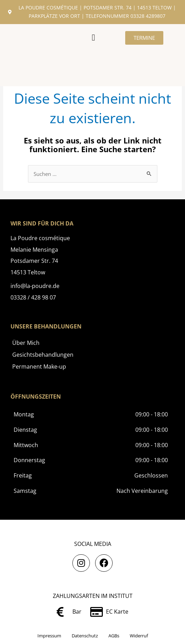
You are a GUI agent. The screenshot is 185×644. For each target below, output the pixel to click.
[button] (93, 38)
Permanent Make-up (39, 367)
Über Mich (26, 343)
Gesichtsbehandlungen (43, 355)
